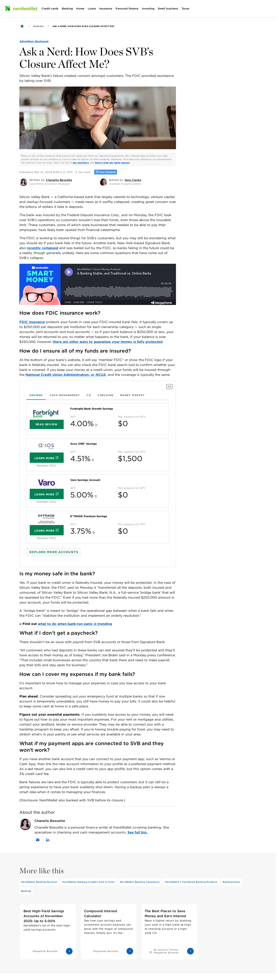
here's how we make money (113, 163)
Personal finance (127, 9)
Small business (168, 9)
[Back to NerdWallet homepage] (22, 26)
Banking (67, 9)
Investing (148, 9)
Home (80, 9)
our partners (81, 163)
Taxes (185, 9)
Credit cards (50, 9)
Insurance (106, 9)
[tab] (36, 395)
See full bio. (138, 832)
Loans (92, 9)
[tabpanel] (98, 474)
